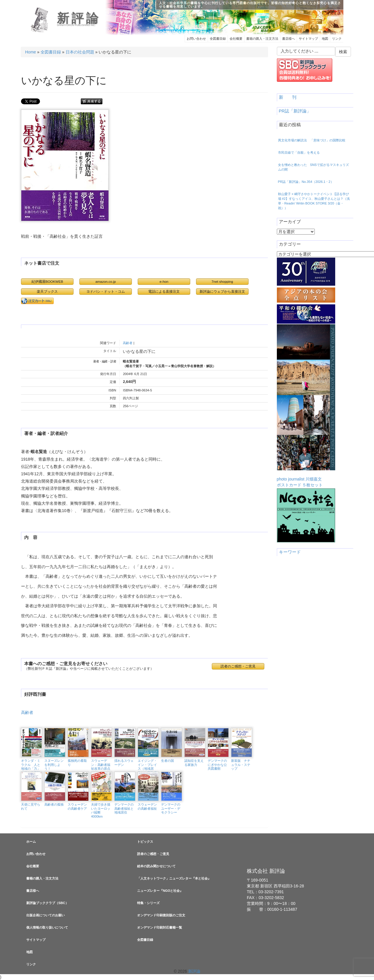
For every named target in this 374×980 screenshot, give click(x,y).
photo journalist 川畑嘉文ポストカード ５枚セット (306, 406)
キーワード (290, 552)
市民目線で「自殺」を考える (299, 152)
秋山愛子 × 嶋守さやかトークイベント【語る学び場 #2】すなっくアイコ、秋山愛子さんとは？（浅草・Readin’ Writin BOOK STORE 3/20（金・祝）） (314, 201)
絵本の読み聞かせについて (156, 866)
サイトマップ (308, 39)
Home (30, 52)
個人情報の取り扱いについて (47, 927)
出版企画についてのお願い (46, 915)
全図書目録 (218, 39)
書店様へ (289, 39)
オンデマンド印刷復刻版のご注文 (161, 915)
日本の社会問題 (80, 52)
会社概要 (236, 39)
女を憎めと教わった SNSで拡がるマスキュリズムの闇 (313, 167)
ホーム (31, 842)
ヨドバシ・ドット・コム (106, 291)
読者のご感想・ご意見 (238, 666)
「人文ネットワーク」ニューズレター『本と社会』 (174, 878)
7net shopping (222, 281)
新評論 (79, 18)
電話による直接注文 (164, 291)
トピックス (145, 842)
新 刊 (288, 97)
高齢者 (128, 343)
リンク (337, 39)
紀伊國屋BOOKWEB (47, 281)
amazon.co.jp (106, 281)
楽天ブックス (47, 291)
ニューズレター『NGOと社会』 (160, 891)
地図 (325, 39)
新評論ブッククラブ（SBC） (47, 903)
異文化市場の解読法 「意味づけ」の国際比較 (312, 140)
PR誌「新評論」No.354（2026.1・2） (306, 182)
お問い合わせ (196, 39)
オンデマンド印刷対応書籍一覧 (160, 927)
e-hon (164, 281)
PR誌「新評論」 (295, 111)
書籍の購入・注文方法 (262, 39)
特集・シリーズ (148, 903)
